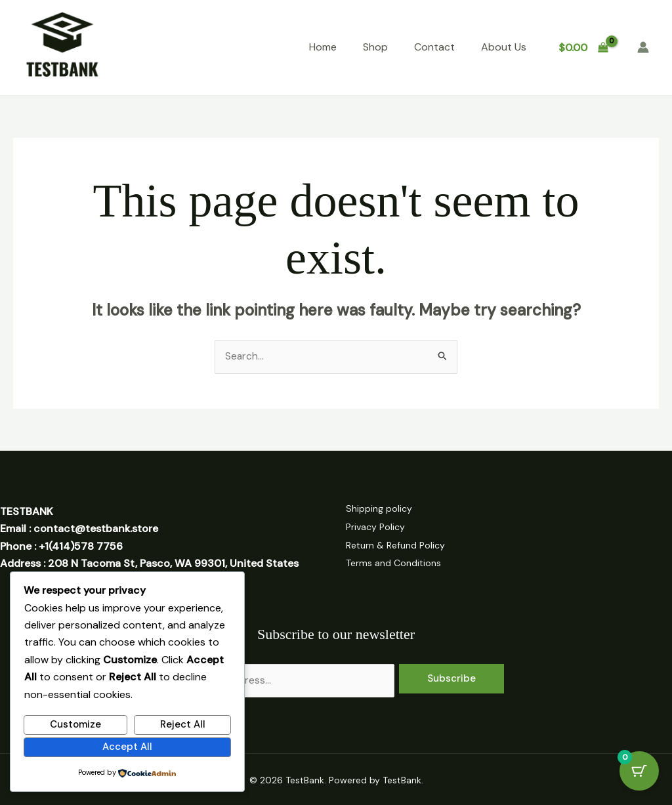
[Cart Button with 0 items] (639, 772)
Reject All (183, 724)
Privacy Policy (379, 527)
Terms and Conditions (397, 561)
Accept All (127, 746)
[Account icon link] (643, 47)
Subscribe (451, 676)
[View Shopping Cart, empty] (583, 47)
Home (323, 47)
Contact (434, 47)
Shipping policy (382, 509)
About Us (504, 47)
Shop (375, 47)
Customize (75, 724)
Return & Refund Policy (399, 544)
